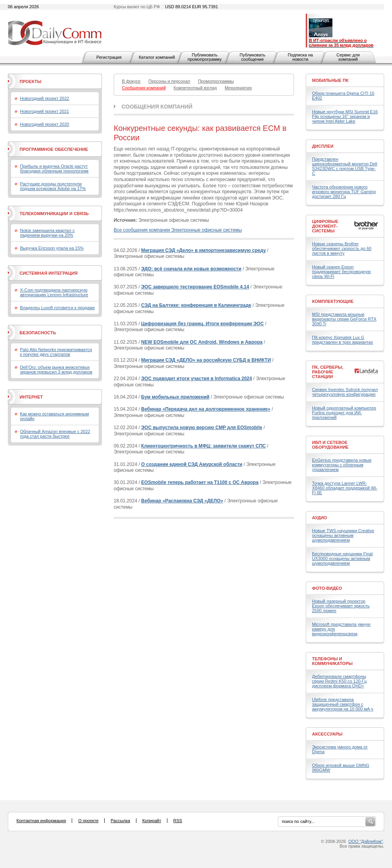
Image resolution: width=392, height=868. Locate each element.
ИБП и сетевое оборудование (330, 445)
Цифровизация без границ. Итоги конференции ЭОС (202, 324)
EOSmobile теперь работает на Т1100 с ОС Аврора (200, 482)
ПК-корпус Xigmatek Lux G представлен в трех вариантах (342, 340)
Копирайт (152, 821)
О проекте (88, 821)
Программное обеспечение (54, 149)
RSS (178, 821)
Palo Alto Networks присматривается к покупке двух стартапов (56, 352)
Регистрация (109, 57)
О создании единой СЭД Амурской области (192, 464)
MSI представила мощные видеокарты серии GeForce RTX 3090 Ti (344, 319)
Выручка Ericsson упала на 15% (52, 248)
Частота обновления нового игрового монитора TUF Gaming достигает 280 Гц (344, 192)
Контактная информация (41, 821)
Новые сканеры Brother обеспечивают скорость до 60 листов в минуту (342, 248)
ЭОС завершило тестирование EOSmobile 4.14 (195, 287)
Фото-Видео (327, 588)
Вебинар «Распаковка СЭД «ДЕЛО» (182, 501)
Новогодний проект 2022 (44, 98)
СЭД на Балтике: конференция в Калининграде (196, 305)
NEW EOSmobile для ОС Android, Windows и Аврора (202, 342)
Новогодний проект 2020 (44, 124)
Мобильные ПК (330, 80)
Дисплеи (323, 146)
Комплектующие (333, 301)
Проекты (30, 82)
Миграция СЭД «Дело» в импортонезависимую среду (203, 250)
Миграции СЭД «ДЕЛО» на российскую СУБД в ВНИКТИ (206, 360)
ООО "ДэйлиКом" (366, 841)
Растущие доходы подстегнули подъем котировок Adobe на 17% (53, 186)
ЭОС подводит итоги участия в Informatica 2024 (197, 379)
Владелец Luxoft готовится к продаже (57, 308)
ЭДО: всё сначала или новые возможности (191, 269)
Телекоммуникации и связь (54, 214)
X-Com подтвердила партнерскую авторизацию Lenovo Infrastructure (54, 292)
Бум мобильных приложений (175, 397)
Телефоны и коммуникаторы (332, 661)
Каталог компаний (157, 57)
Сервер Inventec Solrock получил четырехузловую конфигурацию (345, 392)
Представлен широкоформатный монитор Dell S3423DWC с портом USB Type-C (345, 166)
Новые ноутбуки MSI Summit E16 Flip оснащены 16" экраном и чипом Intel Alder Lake (345, 116)
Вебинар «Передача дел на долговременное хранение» (206, 409)
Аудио (319, 518)
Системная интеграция (49, 273)
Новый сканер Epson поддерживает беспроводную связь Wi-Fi (341, 272)
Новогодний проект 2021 (44, 111)
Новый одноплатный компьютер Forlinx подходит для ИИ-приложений (344, 413)
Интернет (31, 397)
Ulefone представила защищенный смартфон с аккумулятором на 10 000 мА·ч (343, 704)
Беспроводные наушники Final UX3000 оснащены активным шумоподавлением (342, 558)
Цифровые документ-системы (325, 226)
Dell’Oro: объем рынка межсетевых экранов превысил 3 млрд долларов (56, 370)
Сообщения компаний (157, 107)
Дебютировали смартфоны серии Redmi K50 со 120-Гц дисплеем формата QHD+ (339, 681)
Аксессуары (327, 734)
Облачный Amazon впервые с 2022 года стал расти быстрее (55, 434)
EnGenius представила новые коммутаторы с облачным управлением (342, 465)
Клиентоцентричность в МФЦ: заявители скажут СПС (203, 446)
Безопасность (38, 333)
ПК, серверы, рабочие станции (328, 372)
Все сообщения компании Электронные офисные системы (178, 230)
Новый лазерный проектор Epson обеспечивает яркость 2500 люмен (341, 606)
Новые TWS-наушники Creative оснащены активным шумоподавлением (343, 535)
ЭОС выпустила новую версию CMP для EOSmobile (202, 428)
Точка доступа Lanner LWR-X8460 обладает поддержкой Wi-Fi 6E (345, 488)
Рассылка (120, 821)
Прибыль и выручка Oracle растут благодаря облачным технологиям (54, 169)
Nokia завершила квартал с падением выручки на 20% (47, 233)
